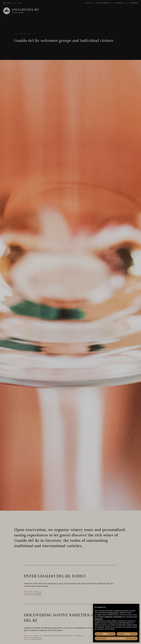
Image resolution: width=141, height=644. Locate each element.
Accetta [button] (127, 634)
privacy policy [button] (114, 613)
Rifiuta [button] (105, 634)
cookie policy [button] (99, 619)
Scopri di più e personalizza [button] (116, 638)
